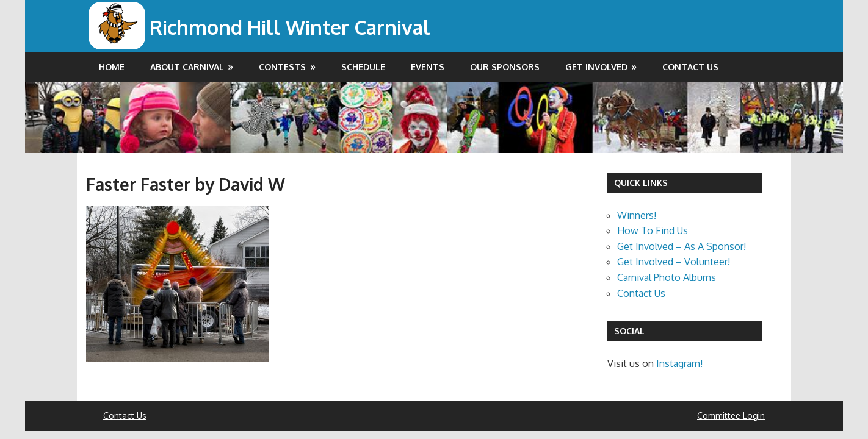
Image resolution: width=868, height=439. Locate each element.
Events (428, 67)
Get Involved (596, 67)
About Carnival (187, 67)
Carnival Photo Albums (667, 277)
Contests (282, 67)
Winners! (637, 215)
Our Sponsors (505, 67)
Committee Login (731, 416)
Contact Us (690, 67)
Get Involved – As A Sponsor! (682, 246)
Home (112, 67)
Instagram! (679, 363)
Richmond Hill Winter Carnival (290, 27)
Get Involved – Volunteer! (674, 262)
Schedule (363, 67)
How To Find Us (653, 230)
